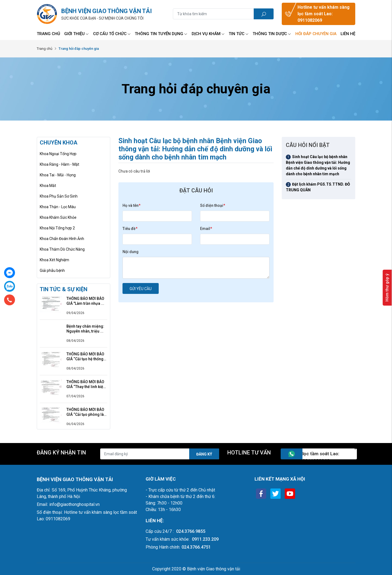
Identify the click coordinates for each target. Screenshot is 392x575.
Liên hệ (348, 34)
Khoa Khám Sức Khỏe (58, 217)
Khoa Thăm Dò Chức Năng (62, 249)
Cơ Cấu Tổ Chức (112, 34)
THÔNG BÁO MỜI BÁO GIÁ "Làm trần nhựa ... (85, 301)
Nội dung (131, 252)
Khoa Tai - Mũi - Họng (58, 175)
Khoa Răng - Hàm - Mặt (59, 164)
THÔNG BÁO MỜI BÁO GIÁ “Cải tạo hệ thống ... (85, 357)
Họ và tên (131, 205)
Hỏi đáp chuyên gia (316, 34)
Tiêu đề (130, 229)
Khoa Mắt (48, 186)
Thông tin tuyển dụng (161, 34)
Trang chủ (48, 34)
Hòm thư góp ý (387, 288)
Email (206, 229)
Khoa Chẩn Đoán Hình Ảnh (62, 239)
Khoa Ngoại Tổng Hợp (58, 154)
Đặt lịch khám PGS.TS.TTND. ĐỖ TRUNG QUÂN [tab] (318, 187)
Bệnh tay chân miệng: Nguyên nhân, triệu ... (85, 329)
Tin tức (239, 34)
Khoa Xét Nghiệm (54, 260)
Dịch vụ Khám (208, 34)
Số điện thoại (213, 205)
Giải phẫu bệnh (52, 270)
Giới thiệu (76, 34)
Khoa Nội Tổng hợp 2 (57, 228)
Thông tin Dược (272, 34)
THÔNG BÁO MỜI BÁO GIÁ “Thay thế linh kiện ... (86, 384)
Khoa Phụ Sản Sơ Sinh (59, 196)
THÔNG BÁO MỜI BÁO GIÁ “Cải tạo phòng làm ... (87, 412)
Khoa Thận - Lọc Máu (58, 207)
